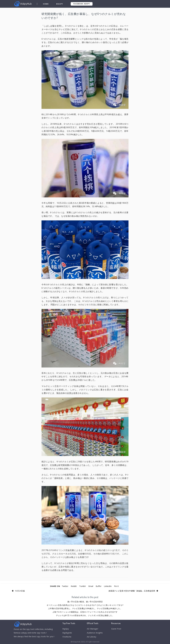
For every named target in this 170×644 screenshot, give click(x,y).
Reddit (73, 586)
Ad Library (92, 637)
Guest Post (117, 629)
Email (91, 586)
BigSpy (60, 4)
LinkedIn (108, 586)
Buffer (99, 586)
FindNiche (67, 637)
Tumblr (82, 586)
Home (46, 4)
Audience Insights (95, 633)
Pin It (117, 586)
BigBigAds (67, 633)
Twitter (64, 586)
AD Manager (93, 629)
